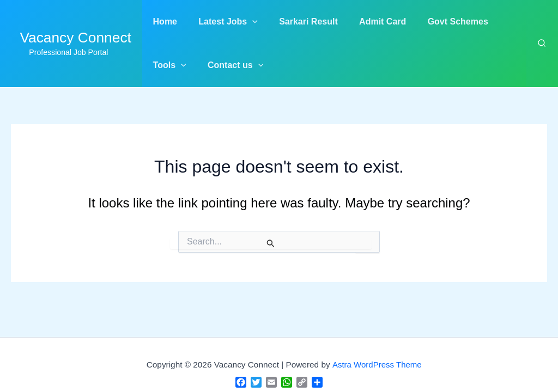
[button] (222, 22)
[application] (246, 22)
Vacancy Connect (75, 38)
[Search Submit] (271, 243)
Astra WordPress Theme (377, 365)
